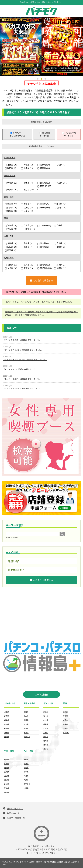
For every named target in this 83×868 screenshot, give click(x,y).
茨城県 (11, 183)
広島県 (60, 243)
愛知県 (11, 211)
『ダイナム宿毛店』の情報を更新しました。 (22, 340)
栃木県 (27, 183)
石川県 (43, 204)
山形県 (27, 168)
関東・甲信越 (10, 175)
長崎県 (44, 265)
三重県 (27, 211)
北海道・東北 (10, 157)
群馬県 (44, 183)
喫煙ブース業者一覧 (16, 818)
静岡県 (60, 207)
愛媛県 (60, 247)
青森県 (27, 165)
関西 (6, 218)
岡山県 (43, 243)
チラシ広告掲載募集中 (41, 84)
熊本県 (60, 265)
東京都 (28, 190)
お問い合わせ (13, 813)
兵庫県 (58, 225)
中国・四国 (9, 236)
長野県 (27, 207)
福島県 (44, 168)
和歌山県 (28, 229)
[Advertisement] (41, 614)
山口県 (11, 247)
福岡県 (11, 265)
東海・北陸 (9, 197)
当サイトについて (15, 808)
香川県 (43, 247)
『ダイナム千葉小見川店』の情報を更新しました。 (25, 359)
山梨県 (11, 207)
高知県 (10, 250)
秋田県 (10, 168)
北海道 (11, 165)
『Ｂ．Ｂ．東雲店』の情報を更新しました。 (22, 379)
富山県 (27, 204)
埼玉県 (61, 183)
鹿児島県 (45, 268)
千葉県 (11, 190)
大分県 (11, 268)
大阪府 (44, 225)
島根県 (27, 243)
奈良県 (11, 229)
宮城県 (60, 165)
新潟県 (11, 204)
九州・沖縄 (9, 257)
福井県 (60, 204)
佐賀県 (27, 265)
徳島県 (27, 247)
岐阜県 (44, 207)
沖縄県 (60, 268)
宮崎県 (27, 268)
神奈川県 (27, 736)
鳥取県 (11, 243)
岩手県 (44, 165)
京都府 (27, 225)
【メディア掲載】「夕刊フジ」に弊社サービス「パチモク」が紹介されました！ (40, 302)
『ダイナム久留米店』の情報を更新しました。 (23, 350)
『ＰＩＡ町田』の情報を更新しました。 (20, 369)
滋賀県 (11, 225)
